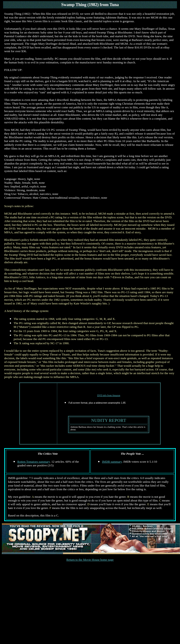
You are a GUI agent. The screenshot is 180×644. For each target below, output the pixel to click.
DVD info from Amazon (109, 395)
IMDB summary (112, 462)
